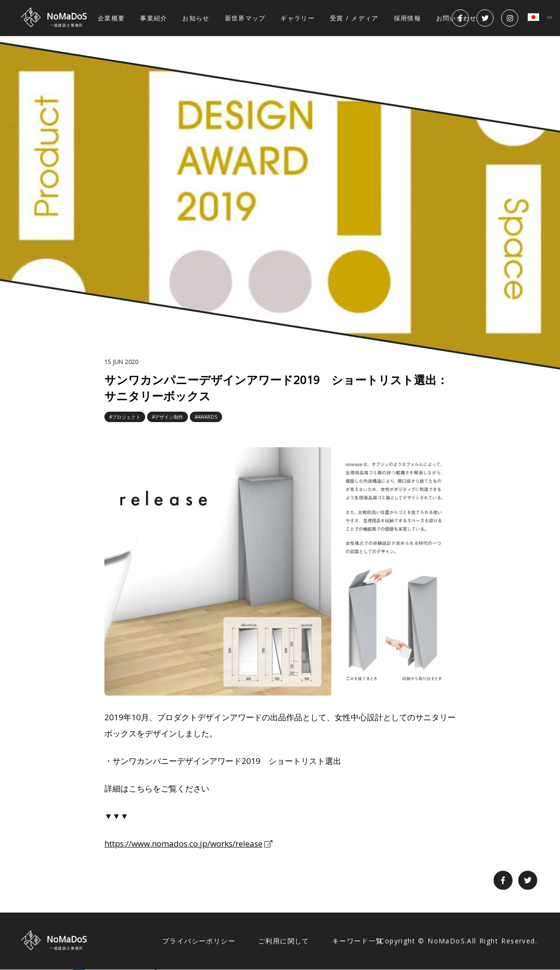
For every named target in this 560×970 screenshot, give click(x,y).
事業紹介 (154, 18)
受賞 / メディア (354, 18)
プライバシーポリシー (199, 941)
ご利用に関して (284, 941)
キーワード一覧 (358, 941)
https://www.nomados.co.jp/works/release (183, 843)
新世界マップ (245, 18)
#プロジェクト (125, 417)
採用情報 (407, 18)
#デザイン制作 (168, 417)
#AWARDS (206, 417)
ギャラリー (298, 18)
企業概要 (111, 18)
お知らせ (196, 18)
